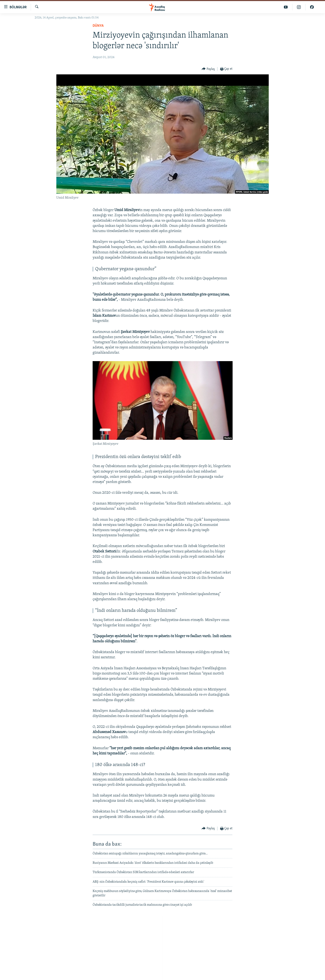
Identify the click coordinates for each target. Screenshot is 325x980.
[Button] (208, 69)
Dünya (98, 26)
